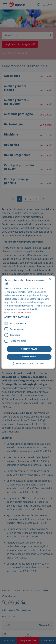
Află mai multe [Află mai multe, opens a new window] (25, 313)
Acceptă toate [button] (29, 349)
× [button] (50, 279)
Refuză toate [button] (29, 357)
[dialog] (28, 322)
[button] (28, 317)
